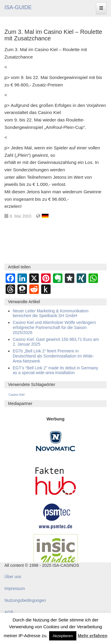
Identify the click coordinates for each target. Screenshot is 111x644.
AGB (9, 612)
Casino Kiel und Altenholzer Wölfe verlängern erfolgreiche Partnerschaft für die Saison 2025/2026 (54, 327)
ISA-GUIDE (18, 7)
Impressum (15, 588)
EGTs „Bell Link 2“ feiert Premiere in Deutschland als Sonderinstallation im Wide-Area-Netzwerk (53, 356)
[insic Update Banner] (56, 552)
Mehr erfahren (93, 636)
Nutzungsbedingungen (25, 600)
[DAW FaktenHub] (56, 480)
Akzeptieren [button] (63, 636)
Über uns (13, 577)
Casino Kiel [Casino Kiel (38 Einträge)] (17, 395)
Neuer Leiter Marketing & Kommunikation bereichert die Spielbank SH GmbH (51, 313)
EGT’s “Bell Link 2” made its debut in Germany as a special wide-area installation (55, 370)
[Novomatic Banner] (56, 441)
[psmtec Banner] (56, 515)
